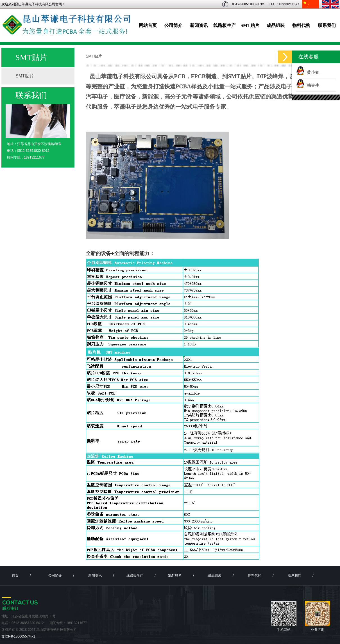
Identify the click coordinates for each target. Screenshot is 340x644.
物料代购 (301, 25)
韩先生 (312, 85)
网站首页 (148, 25)
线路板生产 (225, 25)
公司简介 (173, 25)
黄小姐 (312, 72)
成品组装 (276, 25)
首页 (15, 576)
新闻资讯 (199, 25)
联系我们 (327, 25)
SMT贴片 (250, 25)
